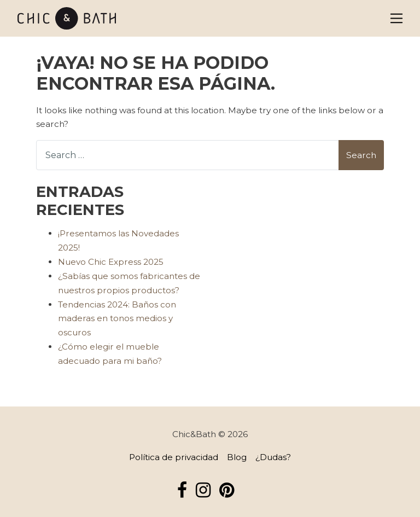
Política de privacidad (174, 457)
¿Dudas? (273, 457)
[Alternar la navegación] (397, 18)
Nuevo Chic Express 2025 (111, 262)
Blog (237, 457)
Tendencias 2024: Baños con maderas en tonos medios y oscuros (117, 319)
